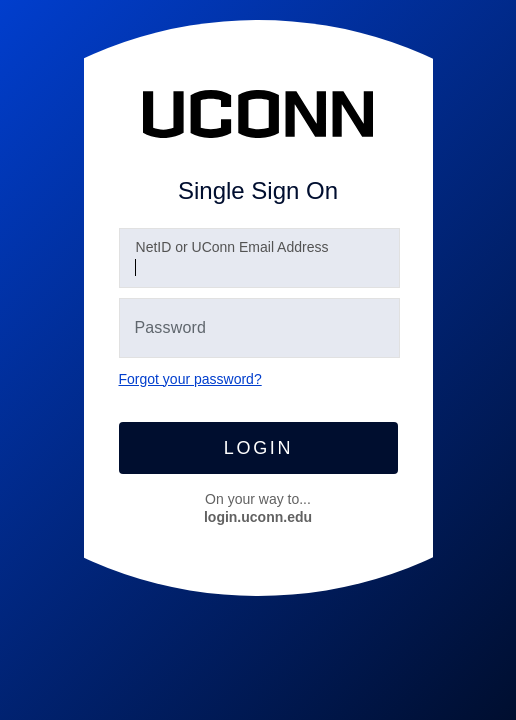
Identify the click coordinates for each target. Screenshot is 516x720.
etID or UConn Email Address (232, 247)
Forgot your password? (190, 379)
